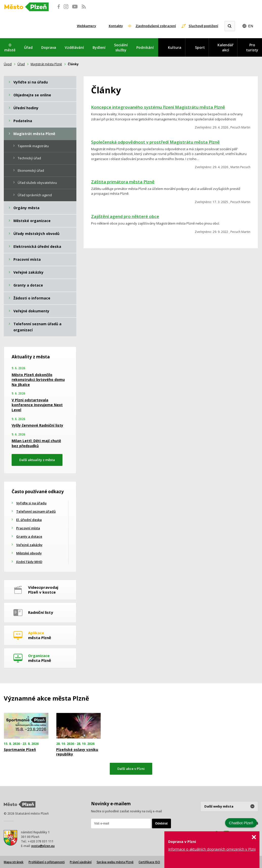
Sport (200, 47)
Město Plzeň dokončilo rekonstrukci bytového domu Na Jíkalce (38, 380)
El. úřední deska (29, 520)
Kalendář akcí (225, 47)
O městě (10, 47)
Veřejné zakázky (29, 545)
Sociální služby (121, 47)
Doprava (49, 47)
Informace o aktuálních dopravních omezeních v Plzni (212, 849)
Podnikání (145, 47)
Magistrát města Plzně (46, 64)
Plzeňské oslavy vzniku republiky (77, 752)
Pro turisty (252, 47)
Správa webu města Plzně (115, 862)
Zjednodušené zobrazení (156, 26)
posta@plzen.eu (43, 846)
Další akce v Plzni (131, 769)
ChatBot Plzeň (241, 823)
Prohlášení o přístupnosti (47, 862)
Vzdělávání (74, 47)
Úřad (28, 47)
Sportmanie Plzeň (20, 750)
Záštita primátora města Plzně (123, 182)
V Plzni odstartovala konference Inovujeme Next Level (37, 405)
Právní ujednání (81, 862)
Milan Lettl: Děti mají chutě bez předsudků (36, 443)
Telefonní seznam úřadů (36, 511)
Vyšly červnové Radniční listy (37, 425)
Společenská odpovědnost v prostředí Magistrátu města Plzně (155, 142)
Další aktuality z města (37, 460)
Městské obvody (29, 553)
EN (251, 26)
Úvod (8, 64)
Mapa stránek (14, 862)
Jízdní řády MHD (29, 562)
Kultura (175, 47)
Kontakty (116, 26)
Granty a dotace (29, 536)
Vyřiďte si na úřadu (31, 503)
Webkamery (86, 26)
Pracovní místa (28, 528)
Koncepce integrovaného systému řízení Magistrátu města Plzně (158, 107)
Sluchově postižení (203, 26)
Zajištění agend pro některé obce (125, 216)
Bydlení (99, 47)
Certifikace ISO (149, 862)
